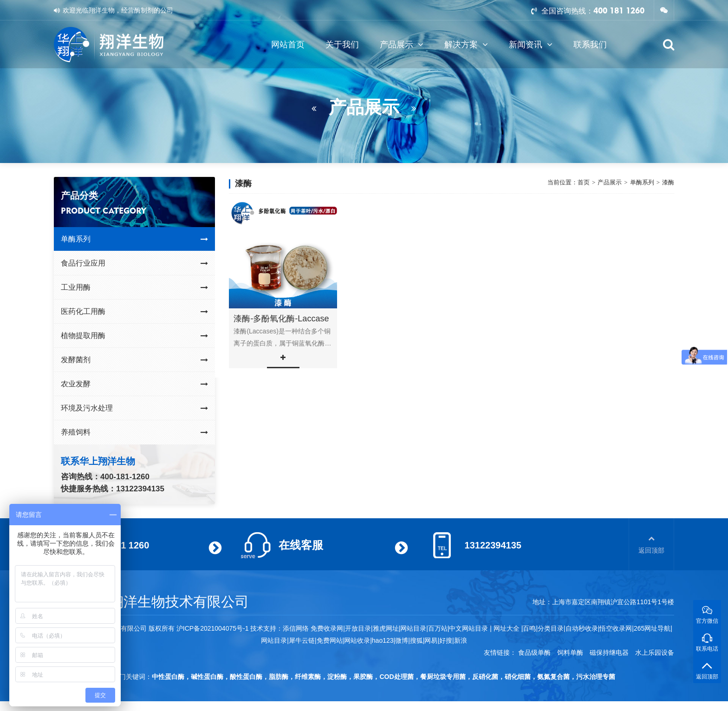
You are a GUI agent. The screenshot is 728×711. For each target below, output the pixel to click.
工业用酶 (134, 287)
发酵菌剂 (134, 360)
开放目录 (358, 628)
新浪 (461, 640)
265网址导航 (652, 628)
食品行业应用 (134, 263)
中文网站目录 (469, 628)
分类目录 (551, 628)
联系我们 (590, 45)
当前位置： (562, 183)
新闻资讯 (531, 45)
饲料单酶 (570, 652)
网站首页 (288, 45)
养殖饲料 (134, 432)
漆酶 (668, 182)
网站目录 (274, 640)
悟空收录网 (616, 628)
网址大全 (506, 628)
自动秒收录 (582, 628)
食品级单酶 (534, 652)
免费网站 (330, 640)
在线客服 (301, 545)
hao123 (383, 640)
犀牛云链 (302, 640)
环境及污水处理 (134, 408)
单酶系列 (134, 239)
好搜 (446, 640)
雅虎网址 (386, 628)
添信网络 (296, 628)
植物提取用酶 (134, 336)
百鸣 (529, 628)
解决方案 (466, 45)
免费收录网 (327, 628)
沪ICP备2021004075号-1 (213, 628)
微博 (402, 640)
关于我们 (342, 45)
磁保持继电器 (609, 652)
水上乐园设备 (655, 652)
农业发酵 (134, 384)
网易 (431, 640)
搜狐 (416, 640)
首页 (584, 182)
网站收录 (357, 640)
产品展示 (402, 45)
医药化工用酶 (134, 312)
